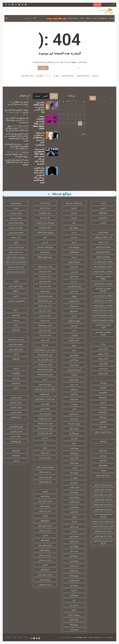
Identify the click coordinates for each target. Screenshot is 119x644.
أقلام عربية (74, 458)
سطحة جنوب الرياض (16, 233)
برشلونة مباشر (45, 506)
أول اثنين (74, 532)
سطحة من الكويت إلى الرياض (103, 333)
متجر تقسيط (45, 320)
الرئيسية (111, 18)
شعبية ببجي (45, 404)
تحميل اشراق (74, 380)
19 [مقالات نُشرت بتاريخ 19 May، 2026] (72, 119)
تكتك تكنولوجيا (74, 301)
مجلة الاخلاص (74, 620)
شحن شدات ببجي (45, 384)
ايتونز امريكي (45, 291)
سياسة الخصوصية (83, 76)
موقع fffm (74, 625)
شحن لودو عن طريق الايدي (45, 399)
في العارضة (16, 383)
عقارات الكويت (16, 398)
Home (26, 637)
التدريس (45, 242)
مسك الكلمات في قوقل (74, 203)
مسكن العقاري (16, 417)
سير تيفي (16, 320)
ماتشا (45, 448)
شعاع (74, 443)
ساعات (103, 344)
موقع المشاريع (74, 497)
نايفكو (74, 610)
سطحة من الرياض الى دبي (103, 296)
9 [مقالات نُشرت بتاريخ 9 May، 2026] (84, 115)
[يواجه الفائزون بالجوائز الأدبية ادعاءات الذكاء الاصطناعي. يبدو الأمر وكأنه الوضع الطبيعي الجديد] (52, 171)
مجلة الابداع (74, 360)
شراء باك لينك (45, 203)
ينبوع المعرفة (74, 507)
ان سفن (74, 257)
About (20, 637)
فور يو (45, 379)
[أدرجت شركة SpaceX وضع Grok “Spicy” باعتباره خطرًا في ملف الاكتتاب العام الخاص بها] (52, 152)
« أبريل (84, 134)
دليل (74, 600)
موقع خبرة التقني (74, 321)
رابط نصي (40, 76)
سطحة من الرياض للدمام (103, 284)
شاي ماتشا (45, 453)
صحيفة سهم (74, 585)
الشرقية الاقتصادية (74, 286)
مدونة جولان (74, 463)
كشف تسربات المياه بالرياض (103, 526)
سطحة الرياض (103, 232)
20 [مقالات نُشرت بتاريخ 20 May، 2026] (68, 119)
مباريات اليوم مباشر (103, 475)
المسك (74, 522)
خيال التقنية (74, 267)
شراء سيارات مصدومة (16, 267)
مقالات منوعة (16, 436)
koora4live (103, 393)
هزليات (74, 517)
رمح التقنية (74, 389)
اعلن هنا (74, 208)
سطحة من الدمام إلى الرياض (103, 310)
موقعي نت (74, 478)
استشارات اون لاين (74, 370)
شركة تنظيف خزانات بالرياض (103, 521)
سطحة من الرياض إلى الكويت (103, 326)
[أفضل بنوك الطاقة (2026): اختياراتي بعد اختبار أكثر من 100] (52, 105)
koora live (103, 398)
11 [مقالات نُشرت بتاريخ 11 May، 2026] (76, 115)
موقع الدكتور (74, 536)
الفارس (74, 468)
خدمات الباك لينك (27, 76)
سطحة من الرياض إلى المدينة (103, 315)
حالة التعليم (74, 512)
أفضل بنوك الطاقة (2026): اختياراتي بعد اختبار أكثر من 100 (39, 107)
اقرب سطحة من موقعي (103, 237)
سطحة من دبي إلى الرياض (103, 301)
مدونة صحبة (74, 419)
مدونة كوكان (74, 306)
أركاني (74, 409)
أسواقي (74, 296)
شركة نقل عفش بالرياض (103, 490)
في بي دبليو (74, 527)
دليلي (74, 223)
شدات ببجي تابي (45, 281)
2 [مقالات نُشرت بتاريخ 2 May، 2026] (84, 110)
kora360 (103, 388)
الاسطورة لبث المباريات (16, 301)
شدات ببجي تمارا (45, 271)
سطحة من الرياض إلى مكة (103, 267)
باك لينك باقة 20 (45, 472)
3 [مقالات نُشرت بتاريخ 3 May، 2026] (80, 110)
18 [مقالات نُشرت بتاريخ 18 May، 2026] (76, 119)
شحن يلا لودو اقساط (45, 301)
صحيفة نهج (74, 311)
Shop (14, 637)
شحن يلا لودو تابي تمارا (45, 360)
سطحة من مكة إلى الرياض (103, 271)
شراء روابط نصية (45, 213)
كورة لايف (103, 383)
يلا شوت (103, 203)
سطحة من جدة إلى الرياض (103, 305)
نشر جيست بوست (45, 477)
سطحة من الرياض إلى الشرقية (103, 290)
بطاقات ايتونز (45, 409)
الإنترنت (94, 18)
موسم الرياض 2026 (45, 257)
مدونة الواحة (74, 571)
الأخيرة (54, 96)
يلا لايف (16, 281)
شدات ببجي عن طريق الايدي (45, 350)
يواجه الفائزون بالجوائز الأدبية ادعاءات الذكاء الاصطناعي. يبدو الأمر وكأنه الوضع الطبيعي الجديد (39, 175)
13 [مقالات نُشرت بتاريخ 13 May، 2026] (68, 115)
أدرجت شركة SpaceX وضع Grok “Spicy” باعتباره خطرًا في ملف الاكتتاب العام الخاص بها (39, 156)
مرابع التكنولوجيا (74, 262)
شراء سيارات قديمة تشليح (16, 272)
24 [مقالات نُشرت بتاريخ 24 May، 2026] (80, 123)
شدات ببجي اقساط (45, 267)
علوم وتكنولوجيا (16, 441)
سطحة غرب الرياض (103, 257)
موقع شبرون (74, 561)
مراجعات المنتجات (73, 18)
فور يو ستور (45, 340)
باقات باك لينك (45, 218)
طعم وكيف (74, 399)
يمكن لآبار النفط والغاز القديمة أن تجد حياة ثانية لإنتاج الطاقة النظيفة (17, 162)
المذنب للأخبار (74, 487)
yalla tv (16, 291)
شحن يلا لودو (45, 394)
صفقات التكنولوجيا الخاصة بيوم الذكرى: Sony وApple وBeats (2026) (16, 112)
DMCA (48, 76)
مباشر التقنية (74, 414)
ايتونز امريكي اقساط (45, 369)
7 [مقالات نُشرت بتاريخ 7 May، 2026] (63, 110)
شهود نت (74, 404)
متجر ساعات (103, 369)
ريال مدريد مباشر (45, 511)
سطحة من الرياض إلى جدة (103, 262)
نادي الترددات (74, 365)
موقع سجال (74, 473)
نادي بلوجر (74, 326)
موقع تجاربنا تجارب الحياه (45, 467)
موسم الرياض (45, 252)
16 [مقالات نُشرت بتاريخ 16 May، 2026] (84, 119)
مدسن (74, 350)
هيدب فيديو (74, 385)
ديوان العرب (74, 448)
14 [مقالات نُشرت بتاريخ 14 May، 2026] (64, 115)
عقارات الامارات (16, 407)
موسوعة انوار (74, 429)
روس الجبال (74, 453)
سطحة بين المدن (16, 213)
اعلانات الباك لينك (45, 228)
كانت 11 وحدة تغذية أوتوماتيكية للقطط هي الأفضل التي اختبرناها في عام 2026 (16, 146)
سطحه (16, 208)
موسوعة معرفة (74, 615)
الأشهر (46, 96)
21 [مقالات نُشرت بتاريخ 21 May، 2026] (64, 119)
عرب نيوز (74, 282)
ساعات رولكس (103, 354)
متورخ (74, 345)
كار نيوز (74, 316)
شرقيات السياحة (74, 424)
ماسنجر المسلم (74, 581)
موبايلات (88, 18)
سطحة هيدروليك (16, 218)
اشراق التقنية (74, 252)
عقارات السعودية (16, 402)
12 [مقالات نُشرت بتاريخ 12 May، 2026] (72, 115)
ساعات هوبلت (103, 373)
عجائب (74, 331)
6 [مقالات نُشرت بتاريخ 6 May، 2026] (68, 110)
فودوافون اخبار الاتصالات (45, 233)
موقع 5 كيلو (74, 228)
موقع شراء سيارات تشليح (16, 257)
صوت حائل (74, 551)
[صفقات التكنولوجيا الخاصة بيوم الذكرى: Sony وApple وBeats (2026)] (52, 119)
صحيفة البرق (74, 556)
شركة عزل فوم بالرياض (103, 509)
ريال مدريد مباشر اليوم (16, 339)
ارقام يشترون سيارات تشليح (16, 262)
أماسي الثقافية (74, 340)
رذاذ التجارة (74, 394)
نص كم (74, 233)
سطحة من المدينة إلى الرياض (103, 320)
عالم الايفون (74, 291)
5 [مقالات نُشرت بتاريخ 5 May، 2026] (72, 110)
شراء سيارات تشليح (16, 252)
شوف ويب (74, 272)
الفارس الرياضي (16, 432)
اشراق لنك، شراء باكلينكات (45, 223)
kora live (103, 461)
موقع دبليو (74, 483)
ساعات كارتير (103, 349)
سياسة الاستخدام (68, 76)
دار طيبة (74, 590)
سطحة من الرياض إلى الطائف (103, 278)
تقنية (45, 237)
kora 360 (103, 427)
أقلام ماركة (103, 364)
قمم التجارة (74, 566)
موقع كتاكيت (74, 595)
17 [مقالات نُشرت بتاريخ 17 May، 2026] (80, 119)
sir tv (16, 325)
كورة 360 (103, 417)
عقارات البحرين (16, 412)
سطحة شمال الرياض (103, 247)
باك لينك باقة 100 (45, 482)
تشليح (16, 242)
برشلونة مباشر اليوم (16, 344)
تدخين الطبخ (74, 541)
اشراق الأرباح (74, 434)
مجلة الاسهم (74, 277)
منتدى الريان (74, 630)
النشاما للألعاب (74, 502)
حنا (45, 443)
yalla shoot (103, 213)
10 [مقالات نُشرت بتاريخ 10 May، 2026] (80, 115)
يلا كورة (16, 388)
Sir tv (16, 310)
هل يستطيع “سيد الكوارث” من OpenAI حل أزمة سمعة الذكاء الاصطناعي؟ (17, 120)
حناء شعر (45, 438)
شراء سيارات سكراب (16, 247)
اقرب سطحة (103, 242)
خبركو (74, 242)
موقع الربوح (74, 546)
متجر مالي (74, 237)
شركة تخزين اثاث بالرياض (103, 485)
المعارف (74, 375)
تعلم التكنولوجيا (103, 18)
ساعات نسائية (103, 359)
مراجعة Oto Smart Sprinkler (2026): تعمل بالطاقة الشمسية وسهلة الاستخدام (17, 154)
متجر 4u (45, 345)
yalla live (16, 359)
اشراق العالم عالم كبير (45, 247)
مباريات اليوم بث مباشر (103, 432)
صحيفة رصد (74, 605)
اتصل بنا (56, 76)
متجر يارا (74, 438)
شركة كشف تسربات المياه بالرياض (103, 515)
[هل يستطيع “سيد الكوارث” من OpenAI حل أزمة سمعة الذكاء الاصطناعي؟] (52, 136)
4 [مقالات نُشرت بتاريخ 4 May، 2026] (76, 110)
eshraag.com (63, 637)
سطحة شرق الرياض (103, 252)
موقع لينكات (74, 576)
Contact (8, 637)
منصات (82, 18)
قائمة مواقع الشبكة (81, 637)
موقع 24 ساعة (74, 247)
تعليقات (37, 96)
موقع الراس (74, 492)
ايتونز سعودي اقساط (45, 296)
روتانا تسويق (74, 355)
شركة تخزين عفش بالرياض (103, 495)
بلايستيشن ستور (45, 414)
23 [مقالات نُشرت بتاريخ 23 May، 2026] (84, 123)
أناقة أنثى (74, 336)
